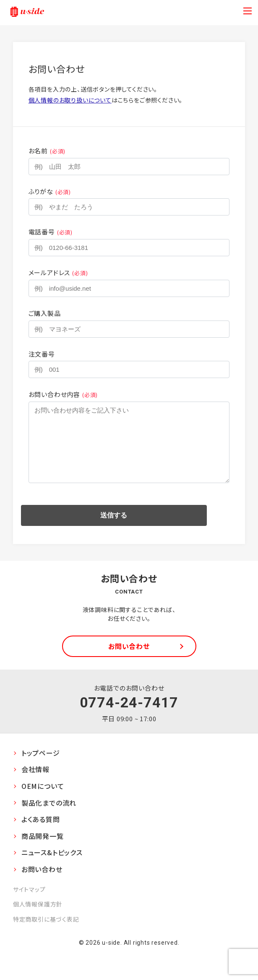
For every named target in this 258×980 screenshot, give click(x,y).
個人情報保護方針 (38, 917)
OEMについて (43, 799)
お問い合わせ (129, 659)
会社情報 (35, 782)
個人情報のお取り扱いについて (70, 100)
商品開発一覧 (43, 849)
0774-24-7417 (129, 715)
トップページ (41, 765)
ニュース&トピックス (52, 865)
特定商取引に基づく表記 (46, 932)
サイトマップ (29, 902)
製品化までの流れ (49, 815)
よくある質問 (41, 832)
